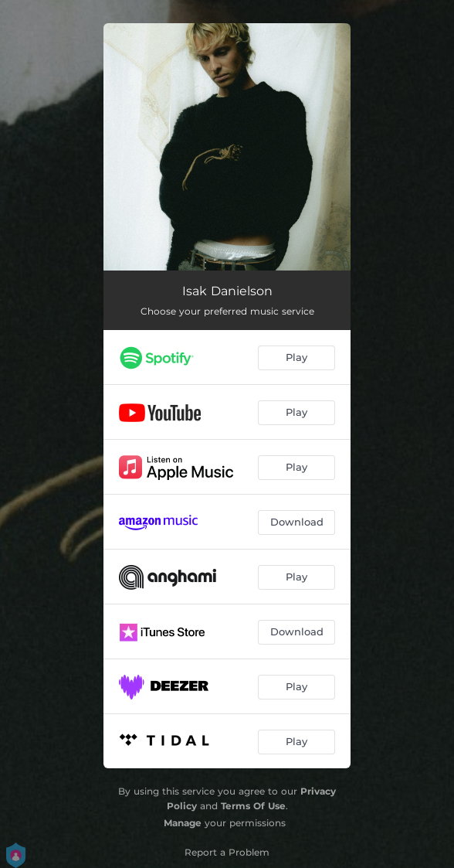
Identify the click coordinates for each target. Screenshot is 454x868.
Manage (183, 823)
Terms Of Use (253, 806)
